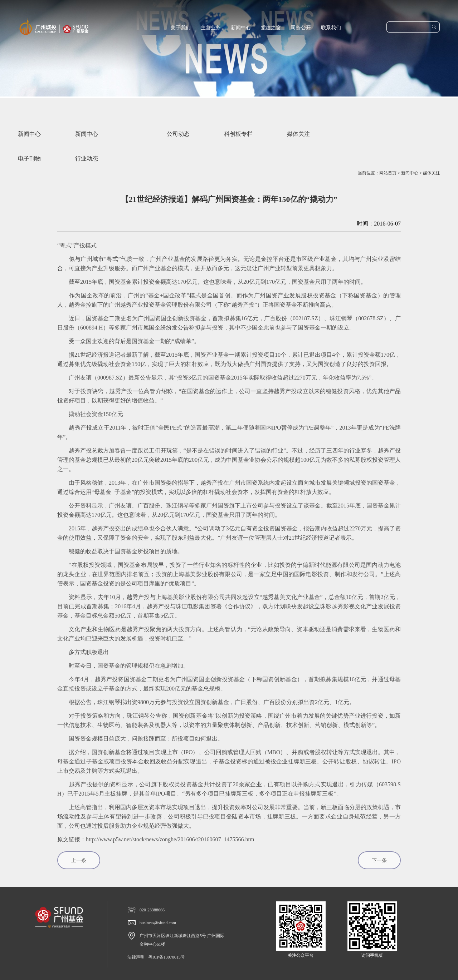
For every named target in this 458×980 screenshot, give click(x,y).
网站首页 (388, 173)
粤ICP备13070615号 (167, 957)
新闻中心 (241, 28)
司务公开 (301, 28)
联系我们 (331, 28)
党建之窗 (271, 28)
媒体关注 (432, 173)
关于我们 (181, 28)
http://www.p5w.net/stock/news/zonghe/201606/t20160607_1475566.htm (170, 839)
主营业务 (211, 28)
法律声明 (136, 957)
